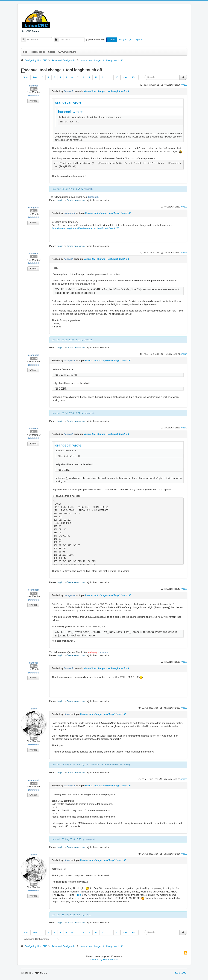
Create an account (76, 200)
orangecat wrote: (69, 102)
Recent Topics (38, 52)
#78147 (184, 253)
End (134, 77)
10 (96, 77)
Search (52, 52)
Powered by (96, 960)
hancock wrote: (71, 112)
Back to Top (181, 973)
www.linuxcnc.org (67, 52)
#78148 (184, 354)
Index (25, 52)
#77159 (184, 207)
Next (125, 77)
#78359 (184, 854)
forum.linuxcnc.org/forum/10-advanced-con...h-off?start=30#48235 (86, 228)
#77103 (184, 85)
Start (26, 77)
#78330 (184, 708)
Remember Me (97, 39)
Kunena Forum (110, 960)
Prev (35, 77)
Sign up (140, 39)
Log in (112, 40)
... (110, 77)
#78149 (184, 428)
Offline (34, 89)
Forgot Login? (127, 39)
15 (117, 77)
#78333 (184, 779)
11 (103, 77)
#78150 (184, 589)
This (79, 895)
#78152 (184, 662)
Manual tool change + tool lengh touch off (106, 91)
